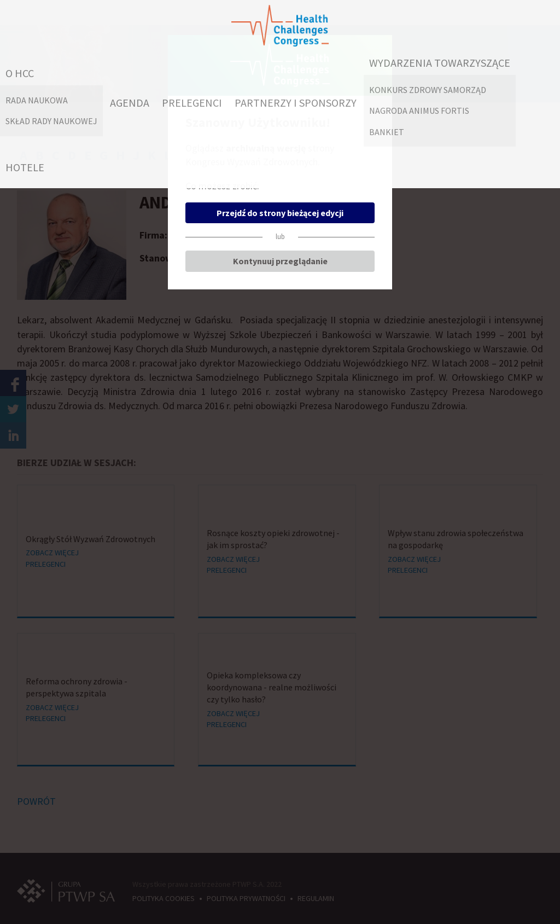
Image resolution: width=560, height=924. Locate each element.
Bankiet (387, 132)
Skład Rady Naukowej (51, 121)
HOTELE (25, 167)
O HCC (20, 73)
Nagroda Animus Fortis (419, 111)
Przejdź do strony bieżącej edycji (280, 213)
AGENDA (130, 103)
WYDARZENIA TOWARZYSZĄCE (440, 63)
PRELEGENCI (192, 103)
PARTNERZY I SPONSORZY (296, 103)
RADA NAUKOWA (37, 100)
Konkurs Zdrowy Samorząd (428, 90)
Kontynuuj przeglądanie (280, 261)
